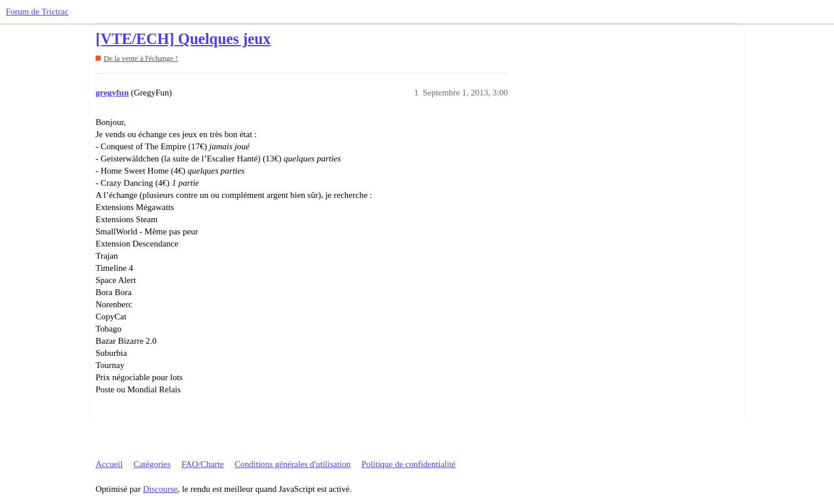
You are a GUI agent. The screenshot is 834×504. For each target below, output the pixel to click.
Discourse (160, 489)
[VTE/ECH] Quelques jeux (183, 39)
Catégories (152, 464)
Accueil (109, 464)
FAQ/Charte (202, 464)
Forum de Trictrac (37, 12)
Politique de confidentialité (408, 464)
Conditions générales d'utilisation (292, 464)
